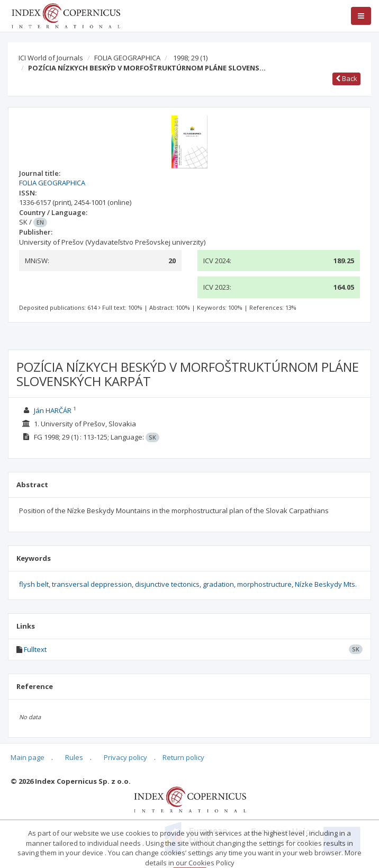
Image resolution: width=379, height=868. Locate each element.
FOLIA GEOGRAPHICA (127, 58)
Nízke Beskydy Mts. (326, 584)
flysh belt (34, 584)
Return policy (183, 757)
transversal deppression (92, 584)
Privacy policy (125, 757)
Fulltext (35, 649)
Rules (74, 757)
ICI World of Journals (51, 58)
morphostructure (264, 584)
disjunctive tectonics (167, 584)
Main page (28, 757)
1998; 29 (190, 58)
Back (346, 78)
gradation (218, 584)
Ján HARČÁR (53, 410)
